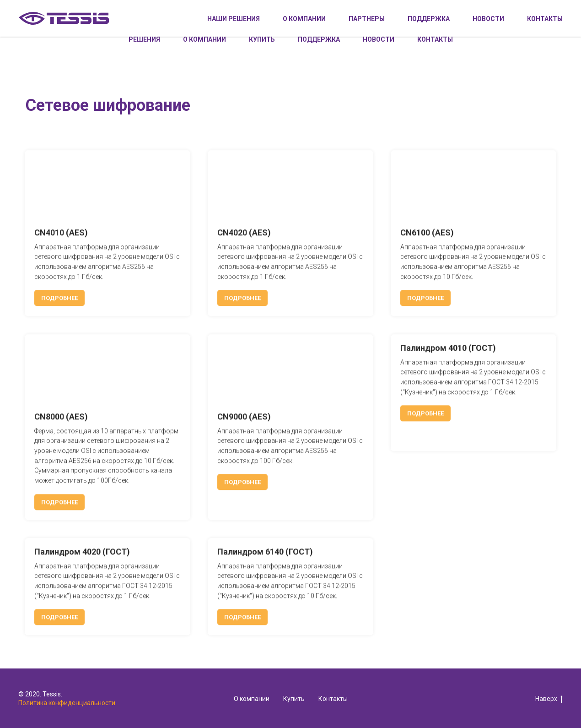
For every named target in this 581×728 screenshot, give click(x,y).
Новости (379, 39)
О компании (204, 39)
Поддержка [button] (319, 39)
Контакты (435, 39)
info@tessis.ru (455, 13)
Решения (144, 39)
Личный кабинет (524, 14)
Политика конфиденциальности (67, 703)
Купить (262, 39)
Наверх (549, 699)
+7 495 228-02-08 (386, 13)
